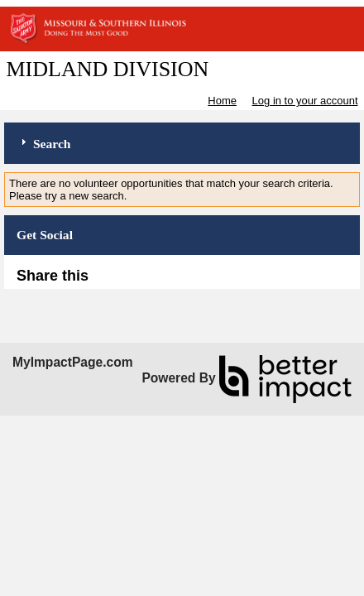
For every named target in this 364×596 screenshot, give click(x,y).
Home (222, 101)
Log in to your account (305, 101)
